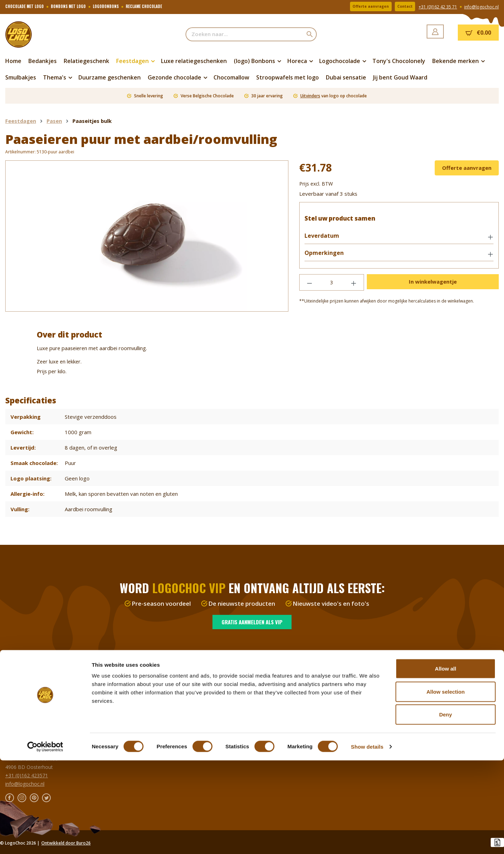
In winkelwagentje (433, 285)
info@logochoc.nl (481, 7)
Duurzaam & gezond (29, 725)
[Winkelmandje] (478, 33)
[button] (399, 240)
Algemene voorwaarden (284, 691)
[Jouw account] (435, 32)
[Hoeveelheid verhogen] (354, 286)
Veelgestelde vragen (154, 683)
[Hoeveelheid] (332, 286)
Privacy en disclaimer (281, 699)
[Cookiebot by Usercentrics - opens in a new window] (45, 840)
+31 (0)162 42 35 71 (438, 7)
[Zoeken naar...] (244, 34)
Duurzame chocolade (30, 666)
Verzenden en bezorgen (158, 666)
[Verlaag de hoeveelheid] (309, 286)
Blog (262, 708)
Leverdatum (325, 239)
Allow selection (445, 785)
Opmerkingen (328, 256)
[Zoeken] (310, 34)
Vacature (267, 674)
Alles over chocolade (281, 683)
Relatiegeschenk (24, 716)
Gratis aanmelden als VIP (252, 622)
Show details (367, 840)
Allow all (446, 762)
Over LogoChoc (275, 666)
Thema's (15, 708)
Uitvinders (310, 96)
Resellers (141, 674)
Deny (446, 808)
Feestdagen (19, 691)
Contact (402, 7)
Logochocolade (23, 674)
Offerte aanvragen (361, 7)
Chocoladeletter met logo (34, 699)
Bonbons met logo (27, 683)
